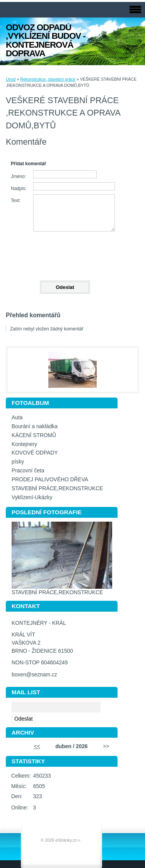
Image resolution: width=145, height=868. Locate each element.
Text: (16, 201)
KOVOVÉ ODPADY (35, 453)
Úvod (11, 79)
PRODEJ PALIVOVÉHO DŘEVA (50, 480)
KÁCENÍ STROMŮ (34, 435)
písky (18, 462)
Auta (17, 418)
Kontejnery (24, 444)
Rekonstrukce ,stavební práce (48, 79)
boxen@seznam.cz (34, 675)
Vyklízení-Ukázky (32, 497)
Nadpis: (19, 188)
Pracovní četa (28, 471)
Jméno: (18, 176)
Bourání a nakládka (35, 426)
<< (37, 746)
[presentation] (65, 252)
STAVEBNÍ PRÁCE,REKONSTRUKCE (57, 488)
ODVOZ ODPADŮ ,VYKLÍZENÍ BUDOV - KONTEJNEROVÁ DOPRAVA (46, 40)
